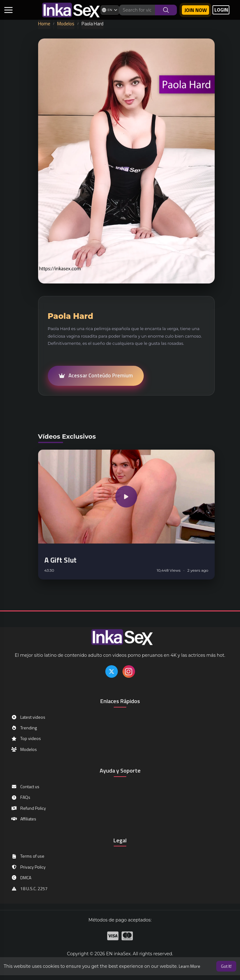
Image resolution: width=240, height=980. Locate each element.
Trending (24, 728)
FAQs (21, 797)
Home (44, 23)
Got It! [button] (226, 966)
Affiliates (24, 819)
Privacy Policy (28, 867)
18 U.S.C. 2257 (29, 888)
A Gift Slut (60, 562)
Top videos (26, 738)
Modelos (66, 23)
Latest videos (28, 717)
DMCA (21, 878)
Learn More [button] (190, 966)
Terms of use (28, 856)
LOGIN (221, 10)
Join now (196, 10)
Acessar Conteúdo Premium (96, 375)
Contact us (25, 786)
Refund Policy (28, 808)
